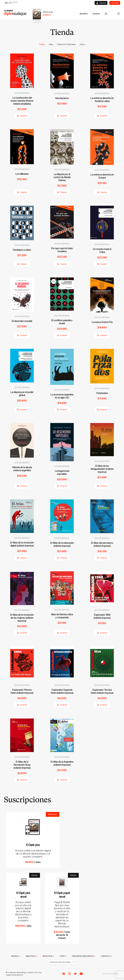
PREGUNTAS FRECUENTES (84, 956)
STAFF (64, 956)
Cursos (96, 14)
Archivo (84, 14)
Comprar (22, 116)
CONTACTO (107, 956)
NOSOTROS (49, 956)
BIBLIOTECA (32, 956)
